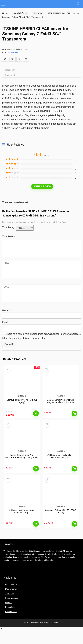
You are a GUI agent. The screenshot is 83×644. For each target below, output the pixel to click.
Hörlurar (9, 617)
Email (6, 322)
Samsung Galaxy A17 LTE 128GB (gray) (22, 406)
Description (10, 70)
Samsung (38, 13)
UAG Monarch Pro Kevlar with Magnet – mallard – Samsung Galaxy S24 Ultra (61, 407)
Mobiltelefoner (20, 13)
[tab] (41, 70)
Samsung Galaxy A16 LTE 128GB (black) (61, 526)
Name (6, 310)
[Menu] (4, 4)
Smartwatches (12, 613)
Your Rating (8, 227)
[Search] (78, 4)
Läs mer (36, 418)
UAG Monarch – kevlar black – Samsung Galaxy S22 (61, 466)
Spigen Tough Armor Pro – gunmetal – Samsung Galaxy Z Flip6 (22, 466)
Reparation (10, 622)
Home (5, 13)
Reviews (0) (10, 75)
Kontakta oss (11, 626)
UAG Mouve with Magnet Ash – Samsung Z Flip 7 (22, 526)
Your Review (9, 236)
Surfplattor (10, 608)
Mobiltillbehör (11, 603)
